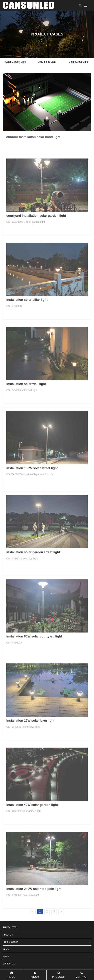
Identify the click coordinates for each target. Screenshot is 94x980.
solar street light (78, 62)
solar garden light (16, 62)
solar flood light (47, 62)
